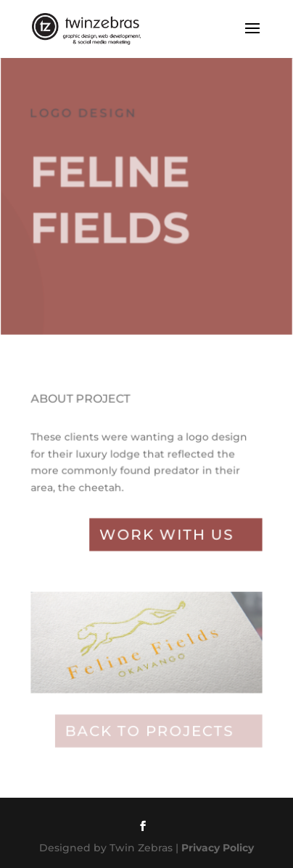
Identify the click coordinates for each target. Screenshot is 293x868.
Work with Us (166, 537)
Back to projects (149, 731)
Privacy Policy (218, 848)
